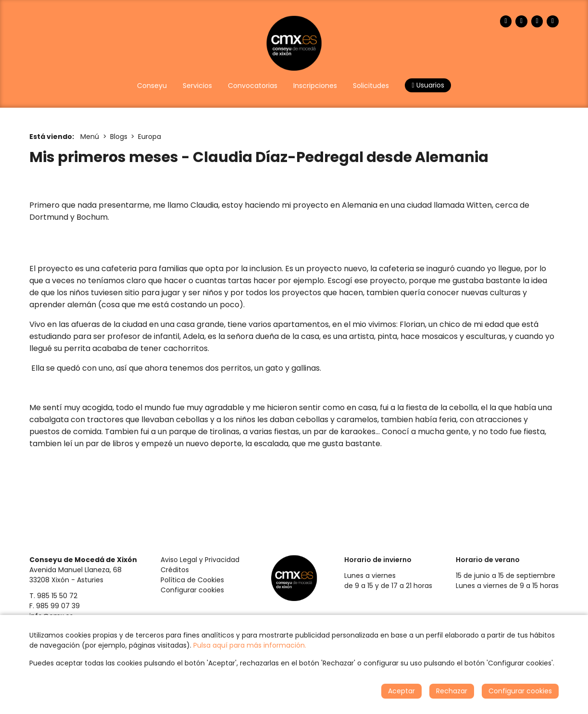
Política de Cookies (192, 580)
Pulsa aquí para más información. (250, 645)
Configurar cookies (192, 590)
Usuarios (428, 85)
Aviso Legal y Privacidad (200, 560)
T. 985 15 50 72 (53, 596)
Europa (150, 137)
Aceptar (401, 691)
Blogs (119, 137)
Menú (90, 137)
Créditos (175, 570)
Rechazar (452, 691)
